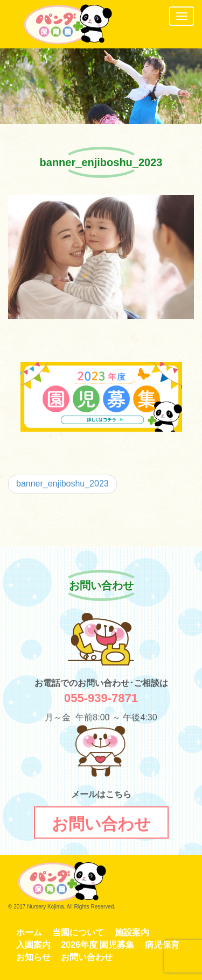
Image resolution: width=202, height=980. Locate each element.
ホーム (29, 932)
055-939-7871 (101, 698)
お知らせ (33, 957)
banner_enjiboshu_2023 (62, 484)
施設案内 (132, 932)
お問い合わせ (87, 957)
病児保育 (162, 945)
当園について (78, 932)
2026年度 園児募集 (97, 945)
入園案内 (33, 945)
